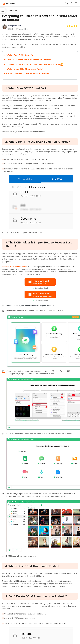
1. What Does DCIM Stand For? (20, 55)
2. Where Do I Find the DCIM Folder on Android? (29, 60)
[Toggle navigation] (75, 3)
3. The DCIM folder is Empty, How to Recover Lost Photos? (33, 64)
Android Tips (23, 29)
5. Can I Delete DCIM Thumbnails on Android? (27, 74)
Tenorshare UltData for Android (15, 267)
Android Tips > (14, 10)
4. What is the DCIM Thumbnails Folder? (25, 69)
